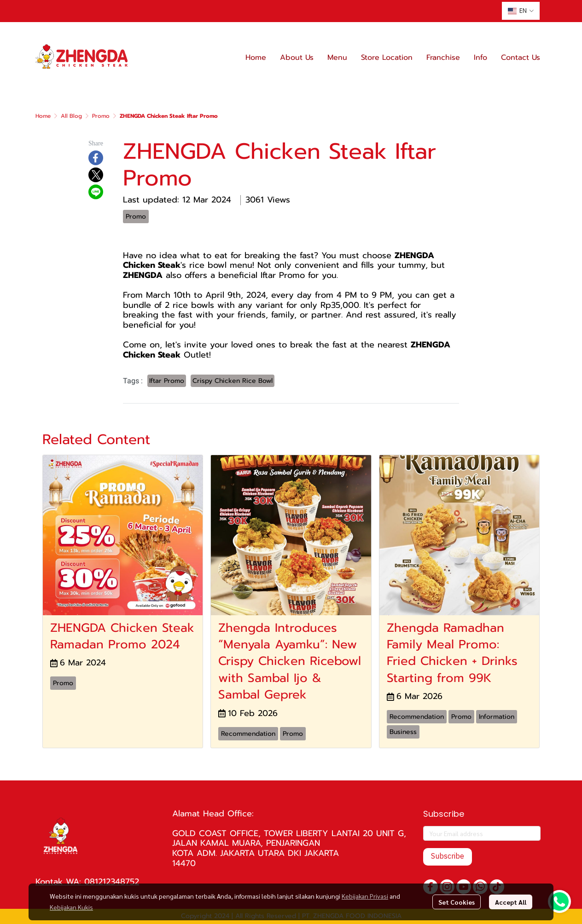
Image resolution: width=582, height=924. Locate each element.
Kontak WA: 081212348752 (87, 882)
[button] (521, 11)
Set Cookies (457, 902)
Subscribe (448, 857)
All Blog (71, 116)
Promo (101, 116)
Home (43, 116)
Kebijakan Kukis (71, 907)
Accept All (511, 902)
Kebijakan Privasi (365, 896)
